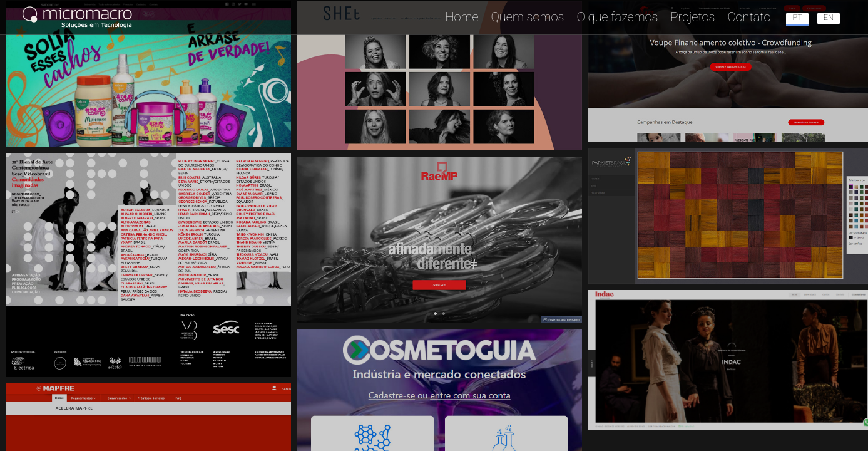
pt (797, 17)
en (829, 17)
